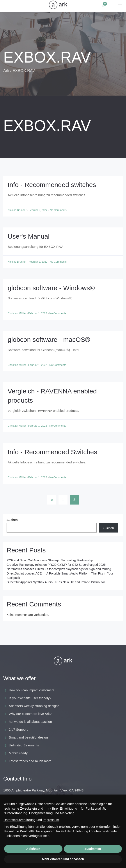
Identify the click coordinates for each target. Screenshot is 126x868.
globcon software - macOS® (49, 340)
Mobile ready (18, 753)
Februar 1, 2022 (38, 313)
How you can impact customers (32, 690)
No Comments (58, 210)
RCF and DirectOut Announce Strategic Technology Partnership (50, 560)
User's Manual (29, 236)
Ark (6, 71)
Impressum (51, 820)
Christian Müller (17, 313)
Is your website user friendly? (30, 698)
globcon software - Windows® (51, 288)
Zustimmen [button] (93, 849)
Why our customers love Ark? (30, 714)
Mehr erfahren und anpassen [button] (63, 859)
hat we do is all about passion (30, 722)
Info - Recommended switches (52, 185)
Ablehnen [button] (33, 849)
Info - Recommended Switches (52, 452)
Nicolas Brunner (17, 210)
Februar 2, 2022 (38, 210)
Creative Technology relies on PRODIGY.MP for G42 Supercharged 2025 (56, 565)
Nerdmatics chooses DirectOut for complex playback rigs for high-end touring (59, 569)
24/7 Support (18, 729)
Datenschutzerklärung (20, 820)
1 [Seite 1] (63, 500)
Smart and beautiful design (28, 737)
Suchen (12, 520)
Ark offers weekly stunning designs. (35, 706)
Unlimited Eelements (24, 745)
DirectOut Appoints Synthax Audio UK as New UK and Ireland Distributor (56, 582)
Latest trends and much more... (32, 761)
